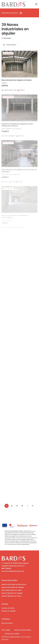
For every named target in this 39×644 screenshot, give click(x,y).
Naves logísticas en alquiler (12, 593)
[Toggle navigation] (36, 4)
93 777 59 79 (6, 569)
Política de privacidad (23, 630)
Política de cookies (12, 634)
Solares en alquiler (9, 611)
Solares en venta (8, 608)
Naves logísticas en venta (11, 596)
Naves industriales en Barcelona (14, 584)
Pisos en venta (7, 623)
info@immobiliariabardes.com (13, 566)
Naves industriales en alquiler (13, 587)
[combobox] (13, 45)
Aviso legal (6, 630)
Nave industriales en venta (12, 590)
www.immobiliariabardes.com (13, 571)
